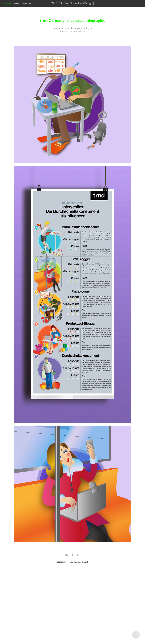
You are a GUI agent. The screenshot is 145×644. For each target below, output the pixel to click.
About (16, 3)
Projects (7, 3)
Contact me (27, 3)
